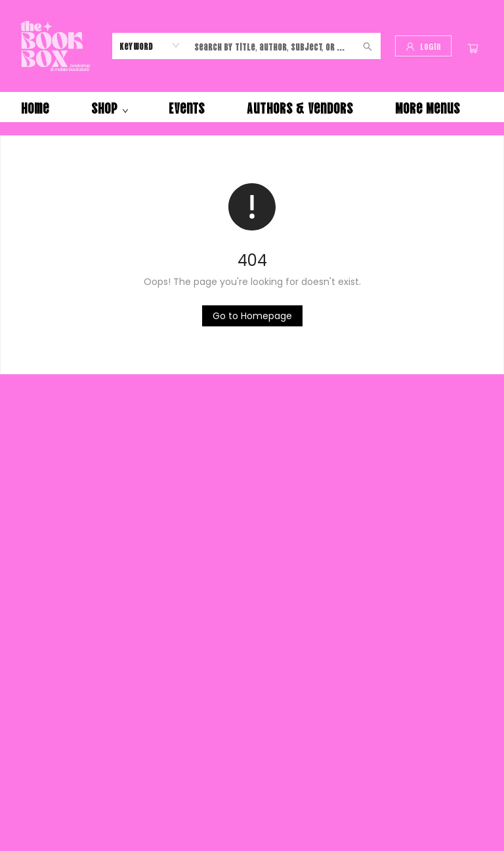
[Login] (423, 46)
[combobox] (150, 45)
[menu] (252, 107)
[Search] (367, 46)
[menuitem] (35, 107)
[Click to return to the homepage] (252, 316)
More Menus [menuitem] (428, 107)
